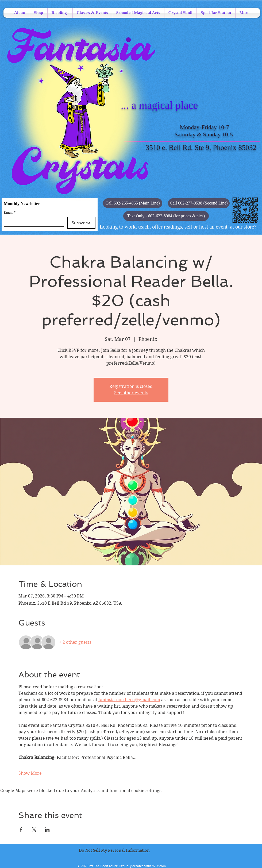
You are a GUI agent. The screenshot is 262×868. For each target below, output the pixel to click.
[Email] (32, 222)
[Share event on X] (34, 830)
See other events (131, 393)
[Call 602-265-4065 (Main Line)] (133, 203)
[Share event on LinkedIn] (47, 830)
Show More (30, 773)
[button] (166, 216)
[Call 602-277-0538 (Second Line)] (199, 203)
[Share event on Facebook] (21, 830)
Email (10, 212)
